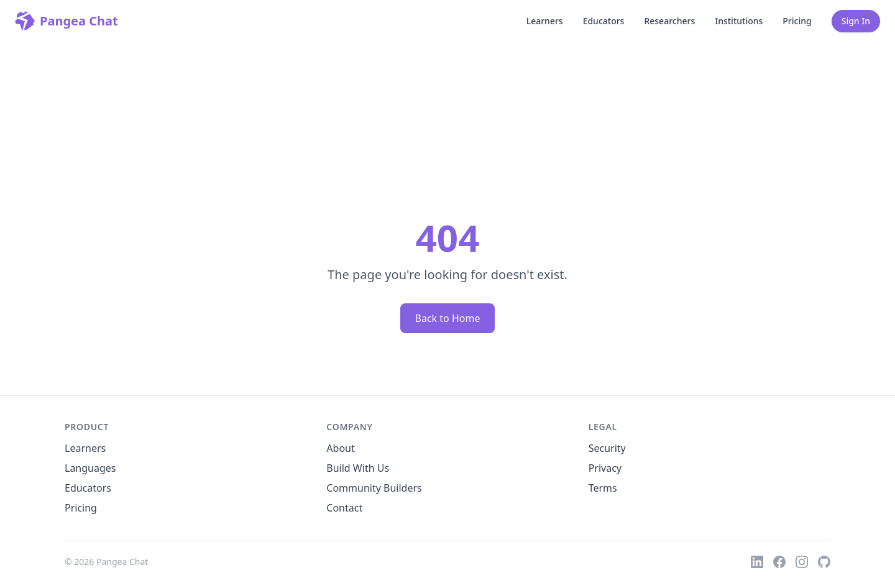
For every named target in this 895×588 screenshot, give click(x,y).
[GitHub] (824, 562)
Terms (603, 488)
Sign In (856, 21)
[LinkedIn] (757, 562)
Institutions (739, 21)
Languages (90, 468)
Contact (344, 508)
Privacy (605, 468)
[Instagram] (802, 562)
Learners (545, 21)
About (340, 448)
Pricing (797, 21)
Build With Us (358, 468)
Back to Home (448, 318)
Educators (604, 21)
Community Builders (374, 488)
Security (607, 448)
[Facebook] (779, 562)
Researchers (669, 21)
